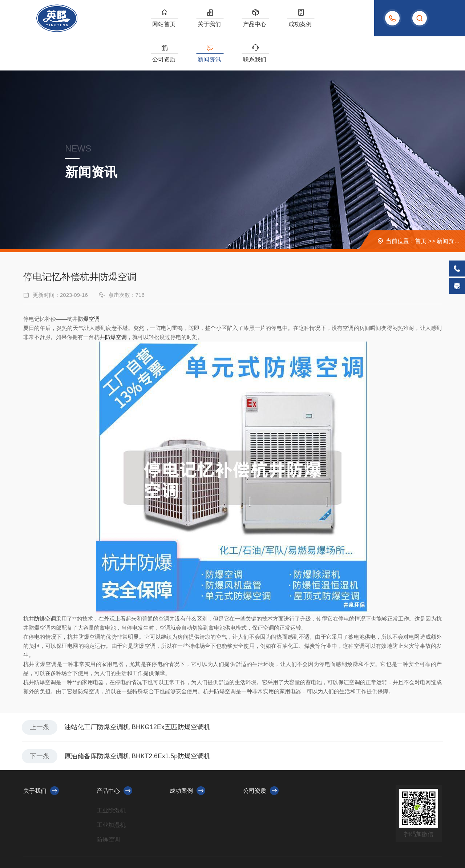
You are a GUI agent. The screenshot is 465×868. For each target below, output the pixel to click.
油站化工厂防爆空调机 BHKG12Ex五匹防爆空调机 (139, 694)
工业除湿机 (111, 778)
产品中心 (221, 25)
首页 (421, 207)
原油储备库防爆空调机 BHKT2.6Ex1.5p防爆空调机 (139, 723)
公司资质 (285, 25)
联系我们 (349, 25)
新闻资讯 (317, 25)
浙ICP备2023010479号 (143, 840)
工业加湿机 (111, 792)
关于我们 (190, 25)
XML (175, 840)
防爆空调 (89, 285)
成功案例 (253, 25)
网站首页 (158, 25)
